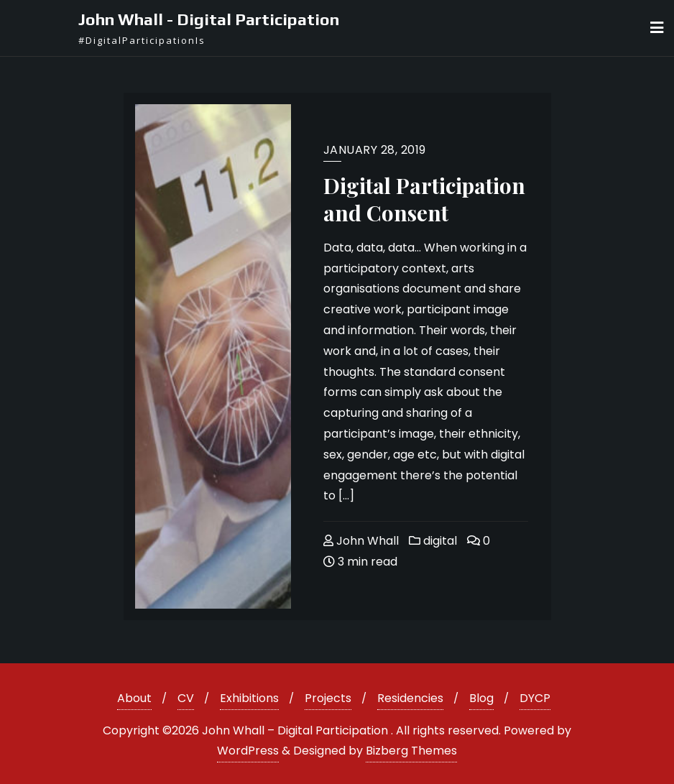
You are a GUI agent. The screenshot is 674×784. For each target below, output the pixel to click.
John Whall (361, 541)
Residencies (410, 698)
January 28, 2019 (375, 150)
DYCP (535, 698)
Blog (481, 698)
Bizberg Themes (411, 751)
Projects (328, 698)
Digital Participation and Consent (424, 199)
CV (186, 698)
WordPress (248, 751)
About (134, 698)
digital (433, 541)
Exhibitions (249, 698)
